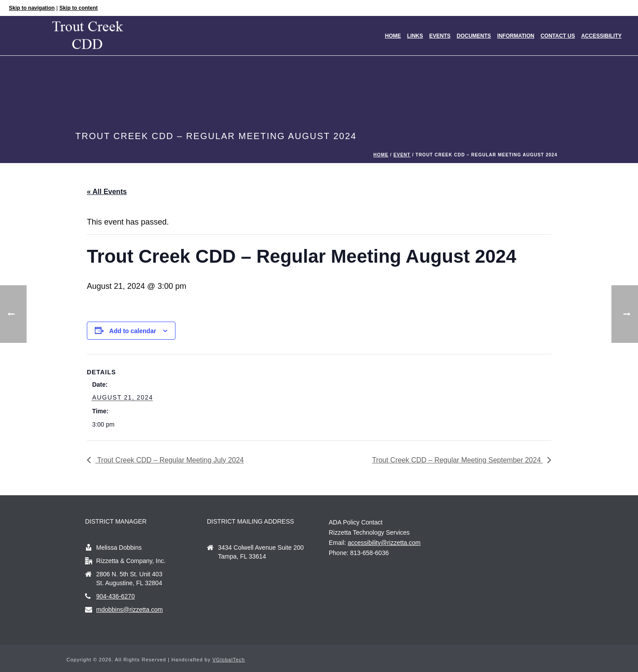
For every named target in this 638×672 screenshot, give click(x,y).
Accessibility (601, 36)
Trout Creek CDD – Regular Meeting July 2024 (169, 460)
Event (402, 155)
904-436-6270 (115, 596)
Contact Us (558, 36)
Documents (474, 36)
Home (393, 36)
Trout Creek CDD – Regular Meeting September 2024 (457, 460)
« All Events (107, 192)
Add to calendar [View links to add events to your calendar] (133, 331)
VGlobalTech (229, 660)
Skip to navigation (32, 8)
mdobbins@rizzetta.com (129, 610)
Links (415, 36)
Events (440, 36)
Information (516, 36)
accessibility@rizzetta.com (384, 543)
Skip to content (79, 8)
